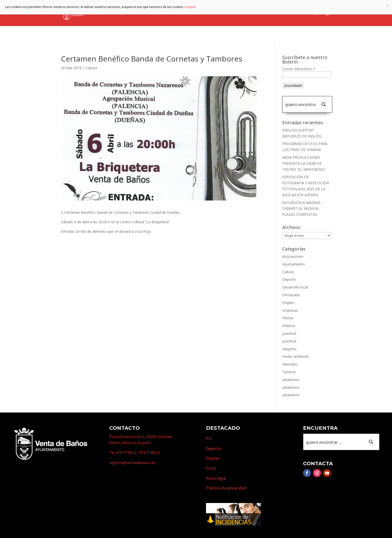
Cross (211, 468)
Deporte (289, 279)
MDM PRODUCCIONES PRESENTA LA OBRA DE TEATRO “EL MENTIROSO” (304, 163)
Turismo (221, 13)
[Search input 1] (300, 104)
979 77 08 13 (150, 452)
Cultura (91, 68)
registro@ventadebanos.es (132, 462)
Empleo (288, 303)
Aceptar (190, 7)
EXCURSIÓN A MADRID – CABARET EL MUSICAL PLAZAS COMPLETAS (303, 209)
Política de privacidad (226, 488)
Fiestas (288, 318)
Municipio (193, 13)
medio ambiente (295, 356)
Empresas (249, 13)
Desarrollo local (295, 287)
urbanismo (291, 380)
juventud (289, 333)
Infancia (289, 326)
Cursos (275, 13)
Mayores (289, 349)
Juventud (289, 341)
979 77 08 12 (126, 452)
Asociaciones (293, 256)
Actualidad (298, 13)
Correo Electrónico (299, 69)
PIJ (209, 438)
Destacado (291, 295)
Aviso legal (216, 478)
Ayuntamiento (159, 13)
